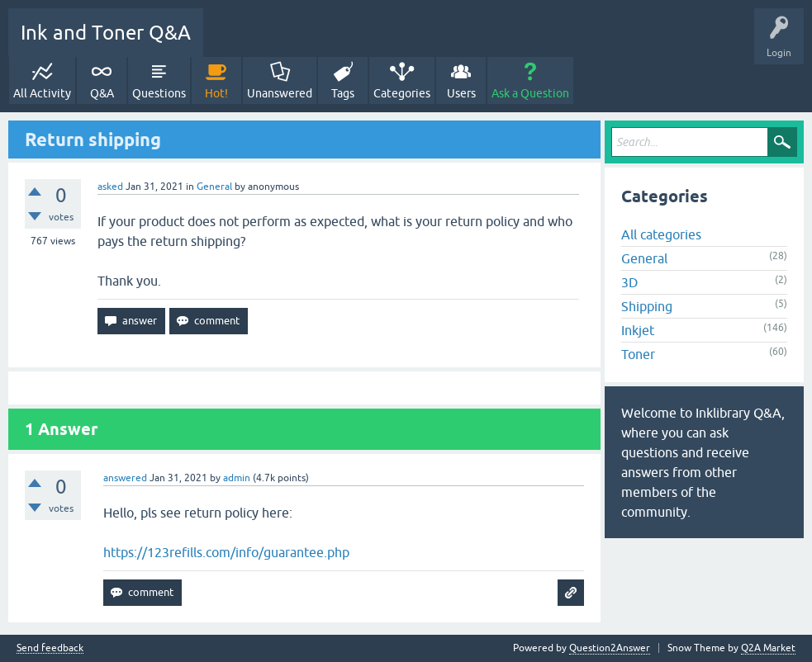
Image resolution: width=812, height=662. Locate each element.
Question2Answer (610, 648)
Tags (343, 93)
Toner (638, 354)
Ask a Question (530, 93)
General (214, 187)
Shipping (647, 306)
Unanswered (280, 93)
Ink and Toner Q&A (106, 33)
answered (125, 478)
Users (461, 93)
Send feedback (50, 648)
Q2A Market (768, 648)
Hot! (216, 93)
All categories (661, 234)
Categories (402, 93)
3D (629, 282)
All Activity (42, 93)
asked (110, 187)
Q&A (102, 93)
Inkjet (638, 330)
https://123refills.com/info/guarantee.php (226, 552)
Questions (159, 93)
